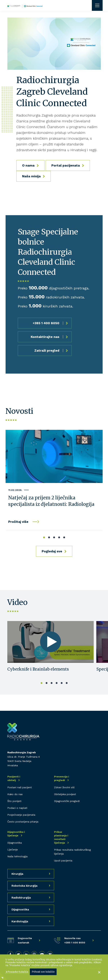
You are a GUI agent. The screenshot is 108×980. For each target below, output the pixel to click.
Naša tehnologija (17, 856)
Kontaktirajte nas (45, 337)
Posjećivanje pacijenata (21, 815)
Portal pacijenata (66, 165)
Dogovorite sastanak (25, 940)
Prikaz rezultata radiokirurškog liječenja (72, 852)
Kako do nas (15, 794)
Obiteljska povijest (65, 794)
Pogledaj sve (52, 551)
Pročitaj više (18, 522)
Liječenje (13, 850)
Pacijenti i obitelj (14, 778)
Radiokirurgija (21, 898)
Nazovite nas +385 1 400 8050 (75, 940)
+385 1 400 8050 (46, 323)
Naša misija (31, 176)
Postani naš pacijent (20, 787)
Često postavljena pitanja (23, 822)
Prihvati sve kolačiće (43, 972)
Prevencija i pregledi (62, 778)
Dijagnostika (15, 843)
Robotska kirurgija (24, 886)
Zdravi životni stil (64, 787)
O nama (28, 165)
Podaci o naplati (17, 808)
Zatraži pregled (47, 350)
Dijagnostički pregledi (67, 801)
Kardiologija (20, 921)
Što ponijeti (14, 801)
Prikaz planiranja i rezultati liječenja (61, 837)
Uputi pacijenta (63, 861)
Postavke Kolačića (17, 972)
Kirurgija (17, 874)
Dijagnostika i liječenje (16, 834)
